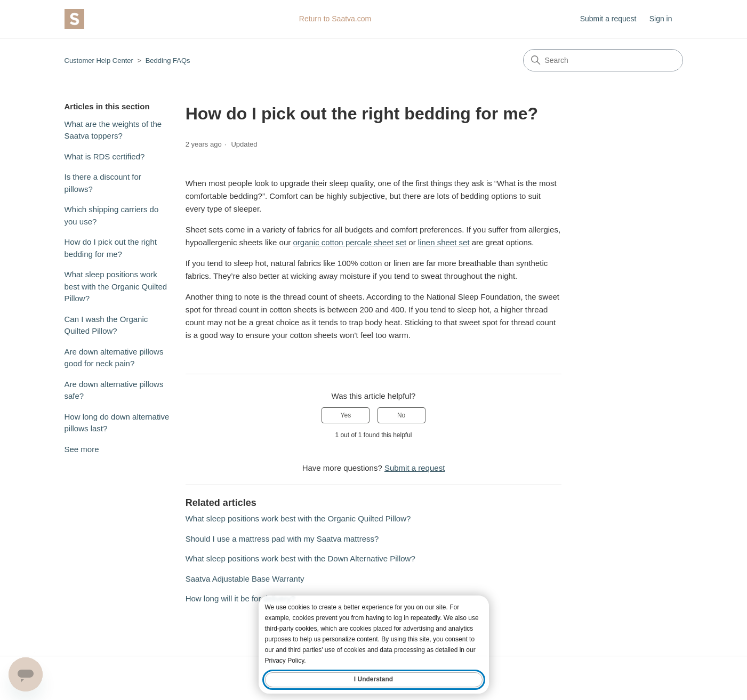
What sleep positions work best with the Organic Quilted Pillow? (116, 286)
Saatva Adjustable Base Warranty (245, 579)
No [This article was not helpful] (401, 415)
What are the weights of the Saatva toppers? (113, 130)
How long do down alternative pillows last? (117, 423)
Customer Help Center (99, 61)
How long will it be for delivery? (240, 598)
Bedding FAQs (168, 61)
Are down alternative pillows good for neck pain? (114, 358)
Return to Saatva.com (335, 19)
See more (82, 449)
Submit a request (608, 19)
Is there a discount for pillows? (103, 183)
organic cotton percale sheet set (350, 242)
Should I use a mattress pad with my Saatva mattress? (282, 539)
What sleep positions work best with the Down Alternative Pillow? (300, 558)
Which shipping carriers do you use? (112, 215)
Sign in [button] (661, 19)
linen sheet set (444, 242)
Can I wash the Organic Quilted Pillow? (106, 325)
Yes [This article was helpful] (346, 415)
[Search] (603, 60)
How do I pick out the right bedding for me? (111, 248)
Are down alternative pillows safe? (114, 390)
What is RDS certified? (105, 156)
